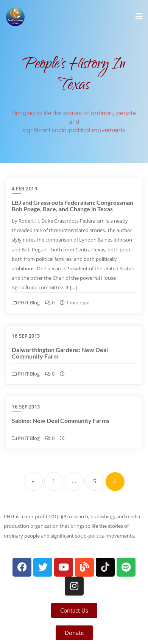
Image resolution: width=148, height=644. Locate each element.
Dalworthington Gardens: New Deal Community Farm (60, 353)
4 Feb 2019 (24, 189)
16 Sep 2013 (26, 336)
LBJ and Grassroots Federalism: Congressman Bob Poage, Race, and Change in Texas (72, 206)
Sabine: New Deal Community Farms (61, 420)
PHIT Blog (26, 303)
